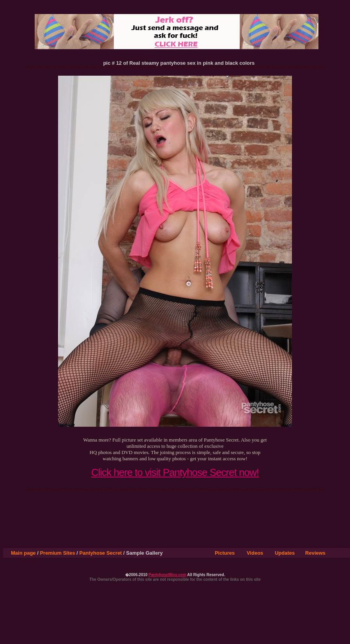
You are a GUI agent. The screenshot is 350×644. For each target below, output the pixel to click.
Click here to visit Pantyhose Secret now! (175, 472)
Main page (23, 553)
